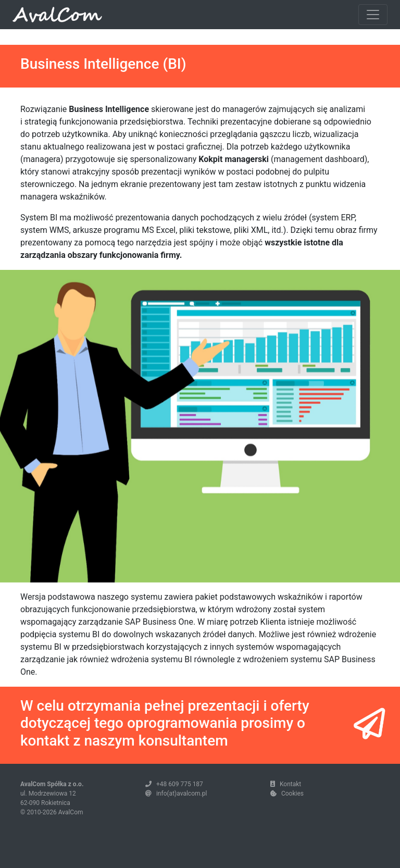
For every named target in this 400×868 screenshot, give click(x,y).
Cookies (292, 793)
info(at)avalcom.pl (182, 793)
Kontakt (290, 784)
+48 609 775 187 (180, 784)
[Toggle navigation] (373, 15)
